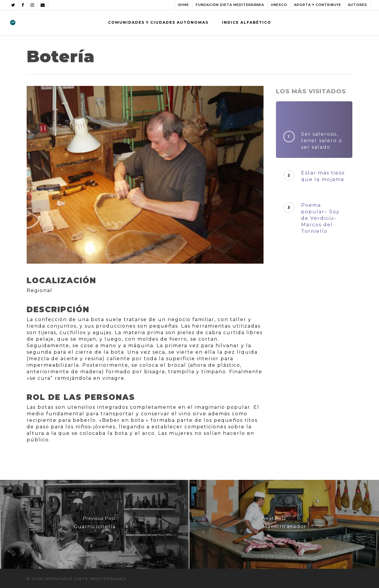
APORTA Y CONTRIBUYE (318, 5)
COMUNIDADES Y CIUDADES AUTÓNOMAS (158, 22)
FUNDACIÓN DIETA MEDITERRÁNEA (230, 5)
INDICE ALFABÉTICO (247, 22)
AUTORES (358, 5)
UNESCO (279, 5)
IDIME (183, 5)
